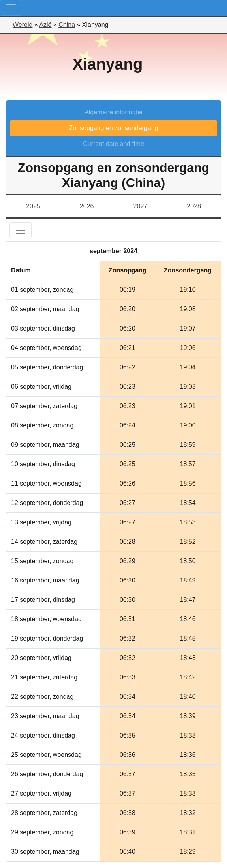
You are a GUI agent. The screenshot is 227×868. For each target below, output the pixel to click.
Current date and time (113, 144)
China (67, 25)
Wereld (23, 25)
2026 (87, 206)
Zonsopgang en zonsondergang (114, 128)
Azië (45, 25)
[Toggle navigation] (11, 8)
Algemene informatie (113, 112)
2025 (33, 206)
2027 (141, 206)
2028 (194, 206)
